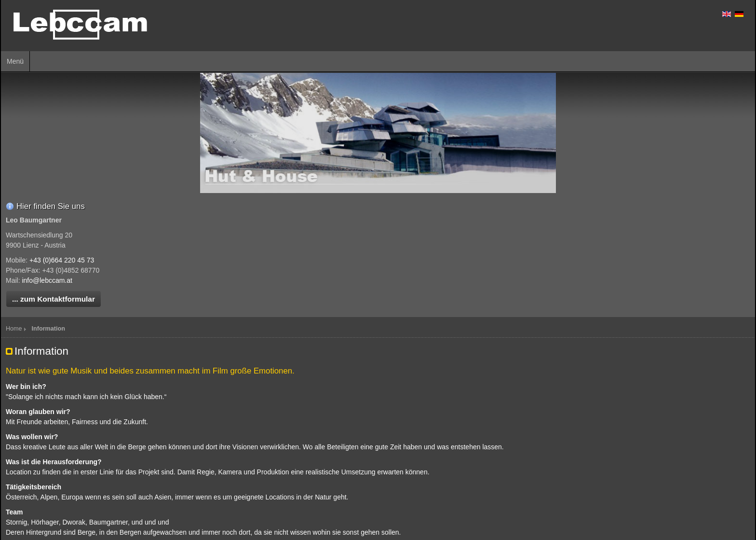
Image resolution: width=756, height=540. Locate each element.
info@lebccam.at (47, 280)
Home (14, 329)
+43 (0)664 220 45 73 (62, 260)
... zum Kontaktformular (54, 299)
